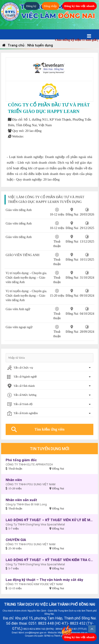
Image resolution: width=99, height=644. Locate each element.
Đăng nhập (50, 6)
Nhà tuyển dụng (40, 45)
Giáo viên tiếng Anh (19, 237)
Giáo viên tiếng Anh (19, 210)
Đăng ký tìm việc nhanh (79, 6)
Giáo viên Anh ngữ (18, 309)
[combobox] (49, 368)
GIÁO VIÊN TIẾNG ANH (22, 255)
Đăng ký (32, 6)
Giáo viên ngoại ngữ (19, 327)
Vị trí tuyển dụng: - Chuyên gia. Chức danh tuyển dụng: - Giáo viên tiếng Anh (26, 278)
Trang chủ (13, 45)
